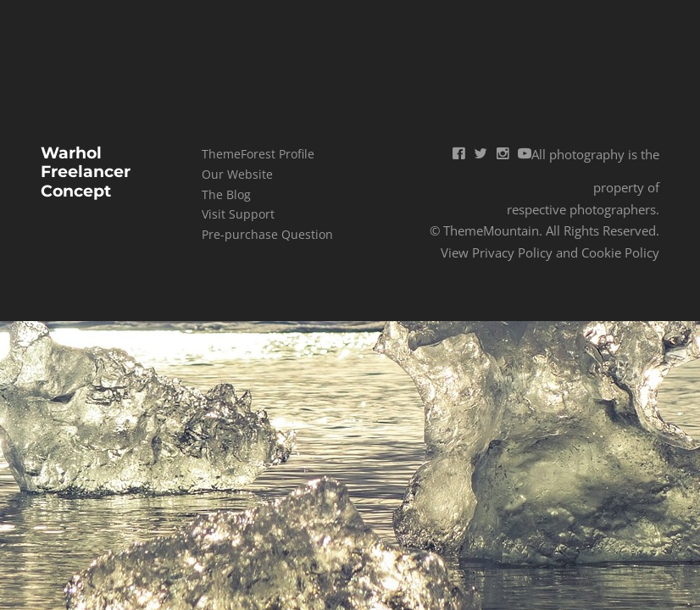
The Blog (226, 194)
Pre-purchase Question (267, 234)
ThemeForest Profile (258, 154)
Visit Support (238, 214)
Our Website (237, 174)
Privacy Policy (512, 252)
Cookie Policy (620, 252)
